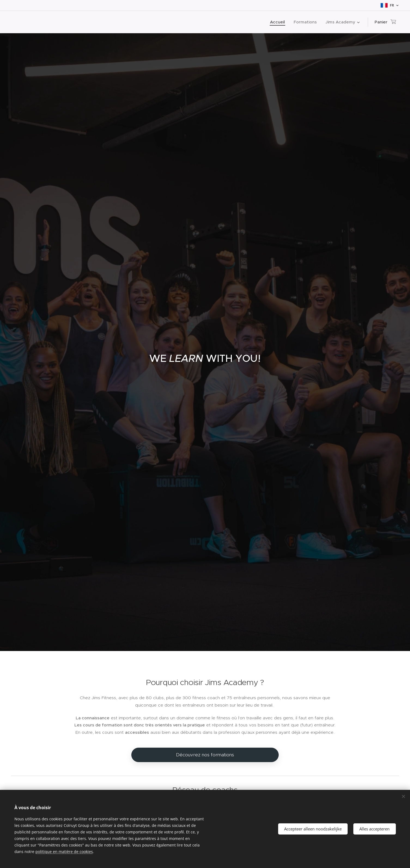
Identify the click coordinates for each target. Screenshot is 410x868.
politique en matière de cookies (64, 852)
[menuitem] (279, 22)
